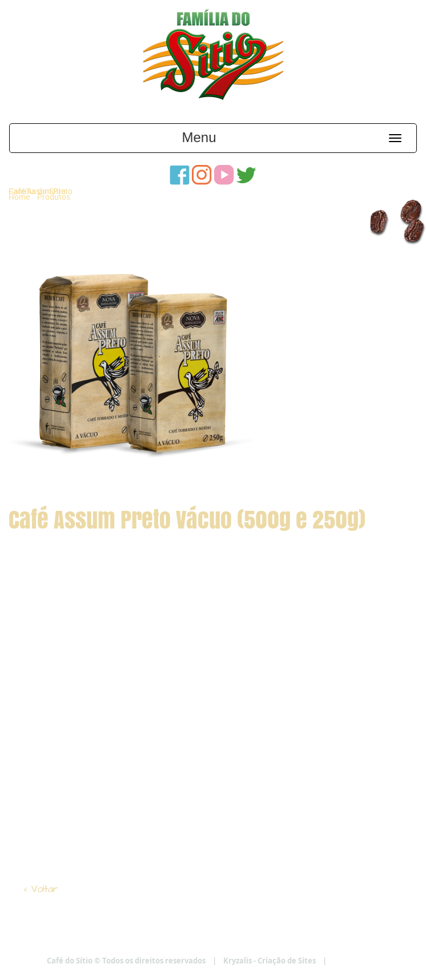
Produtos (54, 197)
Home (19, 197)
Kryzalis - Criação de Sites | (301, 961)
